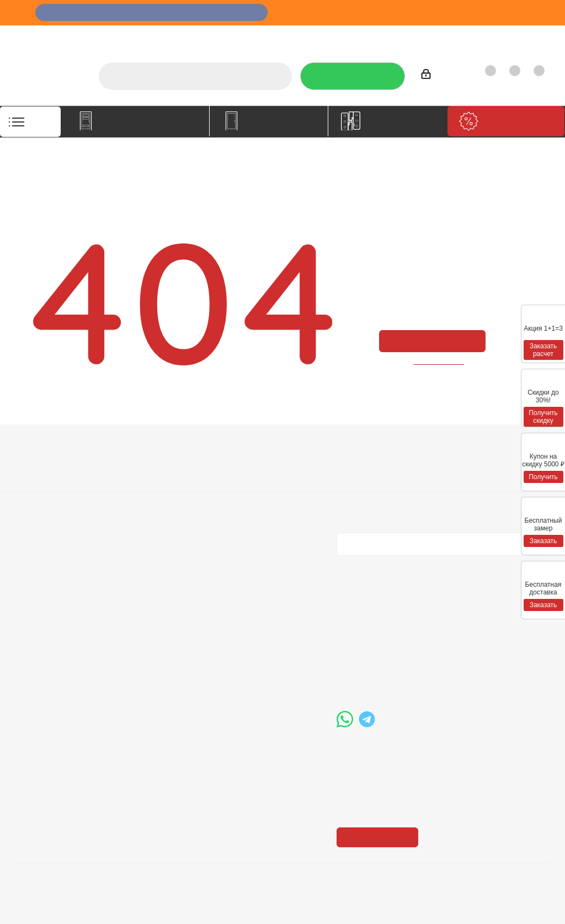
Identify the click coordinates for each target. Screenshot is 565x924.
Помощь (249, 448)
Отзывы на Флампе (330, 36)
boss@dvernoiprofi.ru (396, 676)
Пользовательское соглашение (161, 519)
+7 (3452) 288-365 (391, 619)
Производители (409, 36)
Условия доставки (158, 483)
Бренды (246, 483)
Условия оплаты (154, 468)
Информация (154, 448)
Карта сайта (254, 498)
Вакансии (35, 483)
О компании (220, 36)
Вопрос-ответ (258, 468)
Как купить (472, 36)
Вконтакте (348, 565)
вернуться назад (439, 361)
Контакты (524, 36)
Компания (40, 448)
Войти (438, 76)
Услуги (268, 36)
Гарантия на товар (160, 498)
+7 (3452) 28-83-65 (93, 904)
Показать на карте (381, 769)
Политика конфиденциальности (392, 481)
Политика (36, 498)
